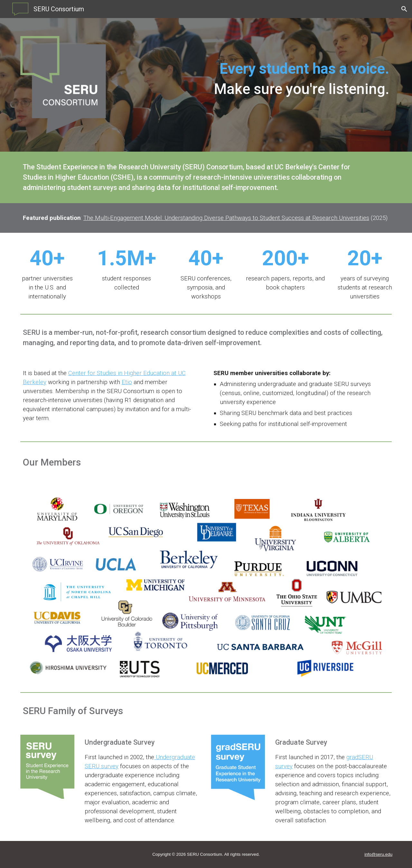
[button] (404, 9)
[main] (254, 69)
